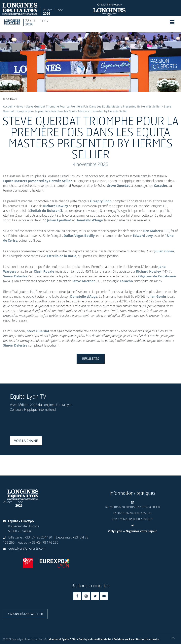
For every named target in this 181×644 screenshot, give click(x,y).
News (19, 106)
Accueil (8, 106)
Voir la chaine (26, 441)
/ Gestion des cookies (147, 639)
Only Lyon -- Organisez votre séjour (132, 531)
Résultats (91, 359)
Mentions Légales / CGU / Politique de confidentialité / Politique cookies (91, 639)
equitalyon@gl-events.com (27, 548)
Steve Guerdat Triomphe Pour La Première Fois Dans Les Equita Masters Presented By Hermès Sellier (93, 106)
